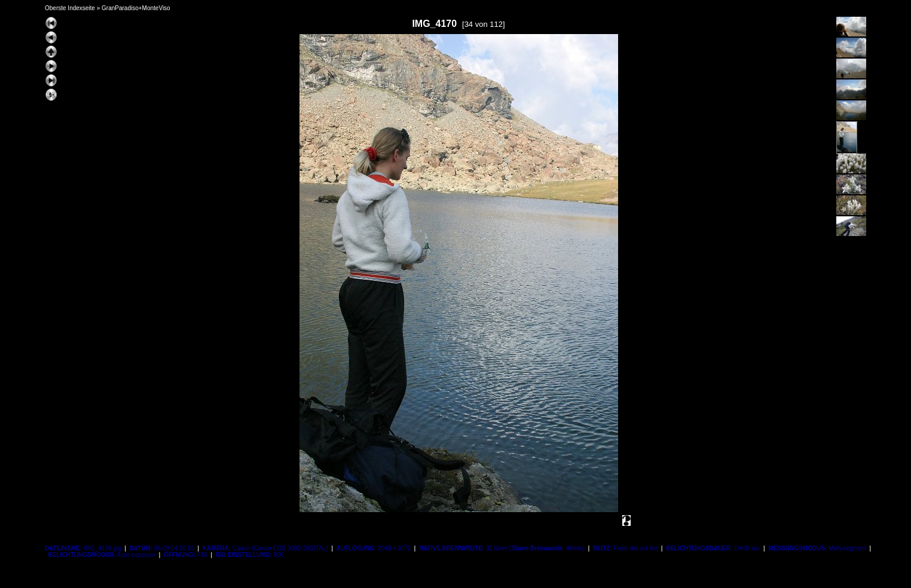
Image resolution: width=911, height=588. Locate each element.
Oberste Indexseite (70, 8)
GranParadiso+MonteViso (136, 8)
